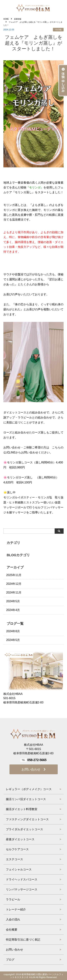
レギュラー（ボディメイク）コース (29, 789)
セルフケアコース (17, 849)
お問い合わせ (31, 769)
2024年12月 (14, 584)
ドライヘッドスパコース (22, 879)
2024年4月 (13, 610)
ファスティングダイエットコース (27, 819)
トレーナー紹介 (16, 909)
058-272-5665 (37, 760)
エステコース (14, 859)
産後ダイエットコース (20, 839)
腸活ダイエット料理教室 (22, 809)
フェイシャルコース (19, 869)
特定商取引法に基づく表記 (23, 940)
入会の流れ (13, 919)
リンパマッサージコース (22, 889)
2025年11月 (14, 575)
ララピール (13, 899)
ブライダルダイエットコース (24, 829)
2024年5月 (13, 601)
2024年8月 (13, 631)
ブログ (10, 960)
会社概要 (12, 930)
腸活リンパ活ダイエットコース (26, 799)
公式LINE (9, 452)
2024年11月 (14, 593)
